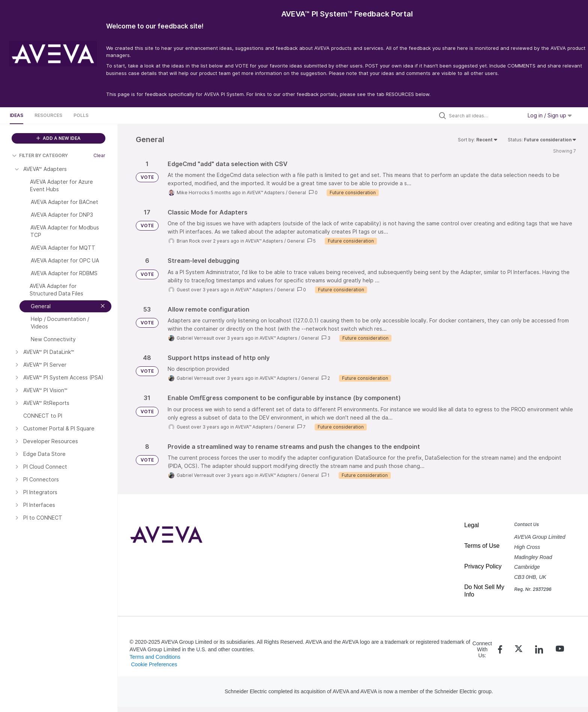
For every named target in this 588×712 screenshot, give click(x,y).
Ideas (16, 115)
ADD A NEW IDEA (58, 138)
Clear (99, 155)
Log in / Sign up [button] (550, 115)
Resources (48, 115)
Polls (81, 115)
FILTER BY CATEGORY (40, 155)
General (297, 193)
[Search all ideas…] (484, 115)
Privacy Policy (483, 566)
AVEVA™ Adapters (266, 193)
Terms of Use (482, 546)
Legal (472, 525)
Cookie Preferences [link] (154, 664)
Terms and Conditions (155, 657)
